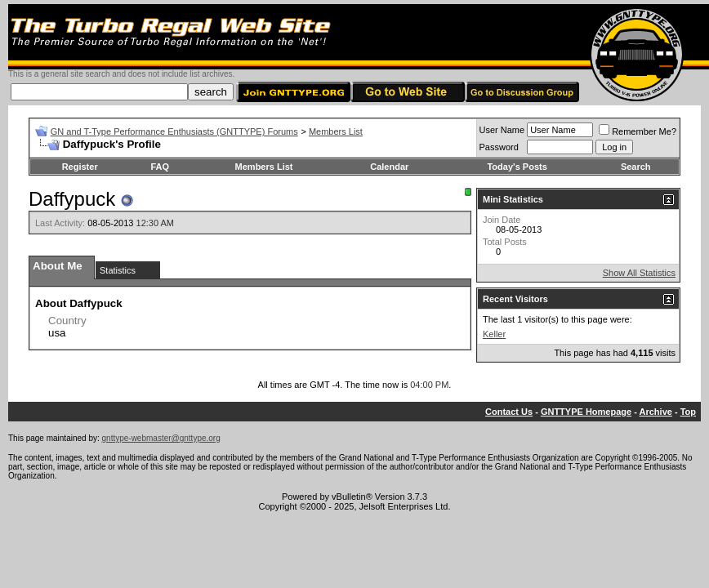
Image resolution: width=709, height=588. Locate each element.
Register (80, 167)
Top (688, 412)
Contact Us (509, 412)
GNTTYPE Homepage (586, 412)
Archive (656, 412)
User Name (502, 130)
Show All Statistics (639, 273)
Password (499, 147)
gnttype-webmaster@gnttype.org (161, 438)
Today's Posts (517, 167)
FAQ (160, 167)
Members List (336, 131)
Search (636, 167)
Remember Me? (638, 131)
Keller (494, 334)
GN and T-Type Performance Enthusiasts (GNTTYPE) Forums (174, 131)
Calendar (389, 167)
